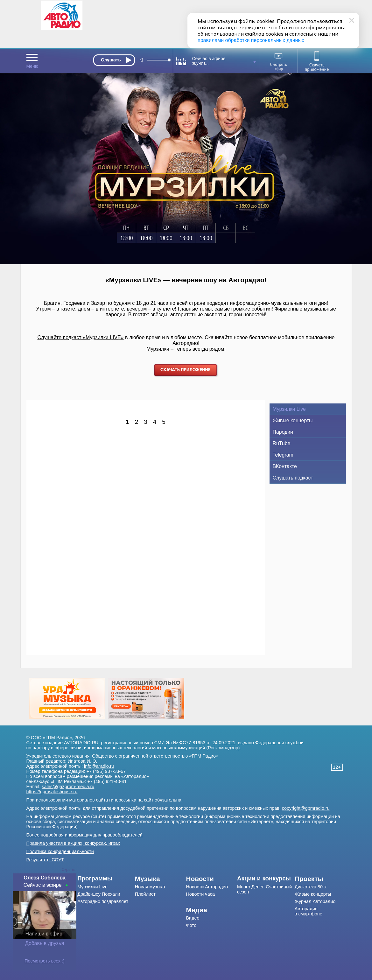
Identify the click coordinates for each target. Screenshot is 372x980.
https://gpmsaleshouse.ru (52, 792)
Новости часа (200, 894)
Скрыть (68, 869)
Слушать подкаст (293, 478)
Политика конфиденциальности (60, 851)
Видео (193, 918)
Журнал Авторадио (315, 901)
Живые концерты (293, 420)
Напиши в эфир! (45, 934)
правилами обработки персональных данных (251, 40)
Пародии (283, 432)
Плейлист (145, 894)
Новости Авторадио (207, 887)
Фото (191, 925)
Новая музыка (150, 887)
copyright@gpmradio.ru (306, 808)
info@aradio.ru (99, 766)
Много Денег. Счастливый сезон (264, 889)
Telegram (283, 455)
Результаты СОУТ (45, 860)
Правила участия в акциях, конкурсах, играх (73, 843)
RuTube (282, 443)
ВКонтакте (285, 466)
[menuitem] (106, 878)
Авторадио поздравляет (103, 901)
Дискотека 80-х (311, 887)
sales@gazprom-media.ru (68, 787)
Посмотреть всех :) (45, 961)
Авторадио (309, 911)
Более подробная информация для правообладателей (85, 835)
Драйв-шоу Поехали (99, 894)
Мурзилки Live (289, 409)
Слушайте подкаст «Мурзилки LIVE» (81, 337)
